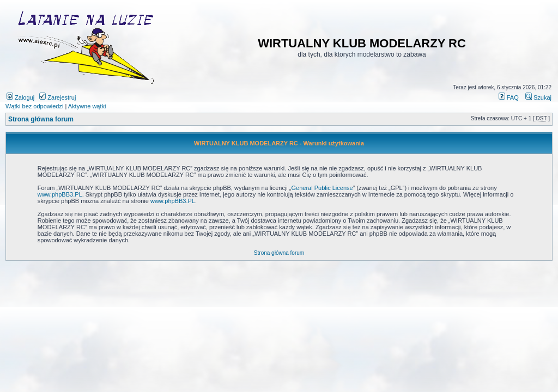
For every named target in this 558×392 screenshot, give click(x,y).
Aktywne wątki (87, 106)
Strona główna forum (41, 119)
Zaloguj (20, 97)
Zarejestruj (57, 97)
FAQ (509, 97)
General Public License (322, 188)
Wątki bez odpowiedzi (34, 106)
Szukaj (538, 97)
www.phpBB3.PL (60, 194)
